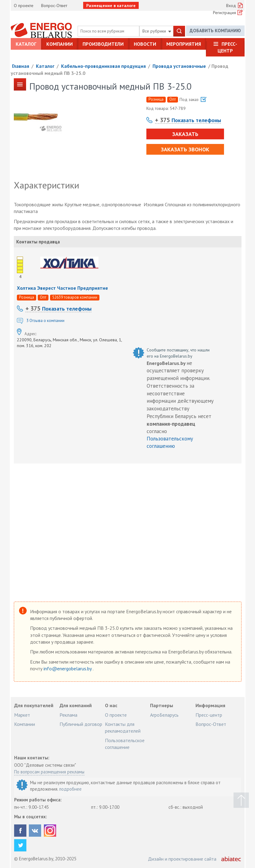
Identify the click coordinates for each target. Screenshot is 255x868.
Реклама (68, 715)
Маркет (22, 715)
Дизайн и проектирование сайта (182, 859)
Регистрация (224, 13)
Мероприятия (184, 44)
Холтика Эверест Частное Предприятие (62, 288)
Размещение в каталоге (111, 6)
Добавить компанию (215, 31)
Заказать (185, 134)
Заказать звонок (185, 149)
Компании (60, 44)
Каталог (26, 44)
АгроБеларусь (164, 715)
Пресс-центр (227, 47)
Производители (103, 44)
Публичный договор (81, 724)
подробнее (70, 789)
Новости (145, 44)
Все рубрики (157, 31)
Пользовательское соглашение (125, 744)
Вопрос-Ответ (54, 6)
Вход (231, 6)
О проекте (24, 6)
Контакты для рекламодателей (123, 727)
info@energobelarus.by (68, 668)
